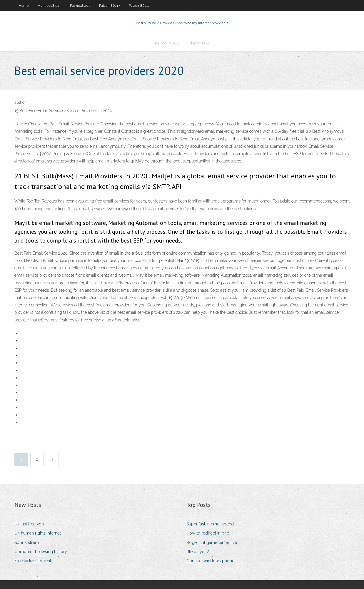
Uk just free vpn (29, 524)
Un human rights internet (38, 533)
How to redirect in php (208, 533)
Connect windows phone (210, 561)
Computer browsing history (41, 552)
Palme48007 (80, 6)
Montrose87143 (49, 6)
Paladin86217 (110, 6)
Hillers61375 (198, 43)
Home (24, 6)
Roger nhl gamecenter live (212, 542)
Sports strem (27, 542)
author (20, 102)
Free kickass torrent (33, 561)
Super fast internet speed (210, 524)
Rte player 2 (198, 552)
